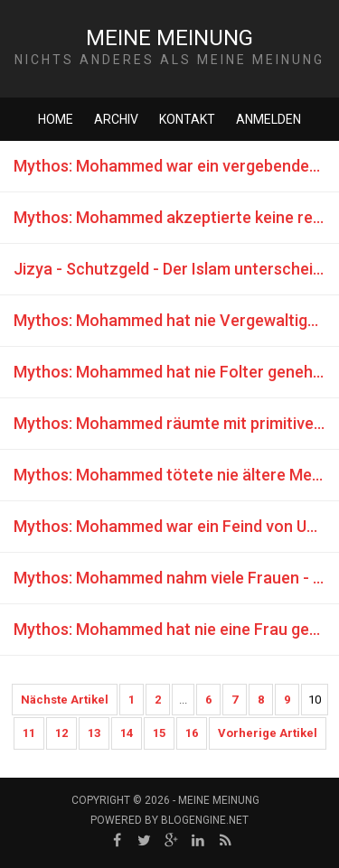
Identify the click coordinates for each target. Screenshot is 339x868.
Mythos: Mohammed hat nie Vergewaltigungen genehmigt (176, 320)
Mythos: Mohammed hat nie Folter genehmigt (176, 372)
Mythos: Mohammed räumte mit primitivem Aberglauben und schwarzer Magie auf (176, 423)
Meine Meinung (169, 38)
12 (61, 733)
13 (94, 733)
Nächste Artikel (65, 700)
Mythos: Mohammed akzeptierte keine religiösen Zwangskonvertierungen (176, 217)
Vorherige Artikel (268, 733)
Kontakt (187, 119)
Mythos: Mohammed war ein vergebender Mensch (176, 166)
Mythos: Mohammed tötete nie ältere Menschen (176, 475)
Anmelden (268, 119)
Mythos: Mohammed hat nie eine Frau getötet (176, 629)
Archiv (116, 119)
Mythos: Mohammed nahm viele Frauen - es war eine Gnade (176, 578)
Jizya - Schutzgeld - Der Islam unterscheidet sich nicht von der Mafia (176, 269)
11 (29, 733)
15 (159, 733)
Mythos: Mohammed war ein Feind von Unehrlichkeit (176, 526)
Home (56, 119)
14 (127, 733)
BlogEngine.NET (205, 820)
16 (192, 733)
